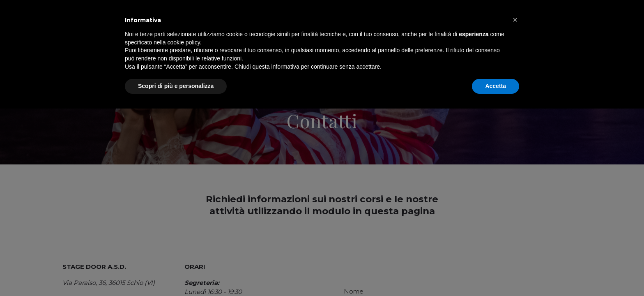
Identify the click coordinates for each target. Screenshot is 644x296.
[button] (515, 207)
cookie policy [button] (184, 230)
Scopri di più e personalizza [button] (176, 273)
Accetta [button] (496, 273)
